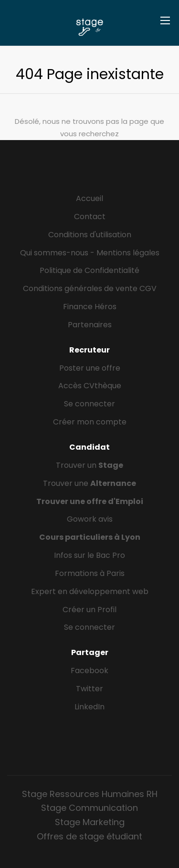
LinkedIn (89, 707)
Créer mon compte (90, 422)
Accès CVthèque (90, 386)
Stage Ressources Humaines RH (90, 794)
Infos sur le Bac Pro (89, 555)
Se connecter (89, 404)
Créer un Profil (89, 610)
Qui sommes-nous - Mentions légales (90, 253)
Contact (90, 217)
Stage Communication (89, 808)
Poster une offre (90, 368)
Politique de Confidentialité (89, 270)
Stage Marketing (90, 822)
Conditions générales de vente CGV (90, 288)
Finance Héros (90, 307)
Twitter (89, 689)
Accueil (89, 198)
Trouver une (89, 483)
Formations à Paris (90, 573)
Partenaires (90, 325)
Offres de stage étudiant (89, 836)
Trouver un (89, 465)
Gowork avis (90, 519)
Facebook (89, 671)
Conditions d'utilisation (90, 235)
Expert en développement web (90, 591)
